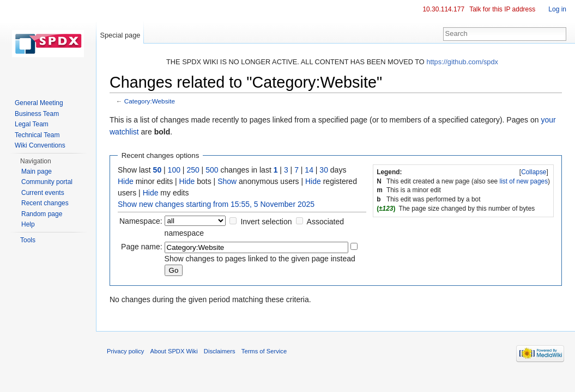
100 (174, 170)
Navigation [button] (36, 161)
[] (534, 172)
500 (212, 170)
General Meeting (39, 103)
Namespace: (141, 221)
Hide (126, 181)
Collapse (534, 172)
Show (227, 181)
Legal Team (32, 124)
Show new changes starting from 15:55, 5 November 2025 (216, 204)
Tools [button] (28, 240)
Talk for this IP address (502, 9)
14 (309, 170)
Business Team (37, 114)
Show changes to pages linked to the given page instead (260, 259)
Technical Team (37, 135)
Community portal (47, 182)
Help (28, 224)
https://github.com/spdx (462, 62)
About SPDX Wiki (174, 351)
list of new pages (524, 181)
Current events (43, 193)
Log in (557, 9)
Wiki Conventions (40, 145)
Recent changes (45, 203)
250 (193, 170)
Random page (42, 214)
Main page (37, 171)
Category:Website (150, 101)
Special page (120, 35)
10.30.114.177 (443, 9)
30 (324, 170)
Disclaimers (220, 351)
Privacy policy (125, 351)
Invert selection (266, 222)
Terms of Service (264, 351)
